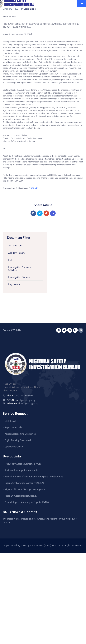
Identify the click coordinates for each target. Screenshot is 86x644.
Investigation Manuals (19, 277)
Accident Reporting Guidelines (20, 434)
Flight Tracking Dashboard (18, 440)
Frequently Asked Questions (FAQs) (23, 464)
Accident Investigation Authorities (22, 470)
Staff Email (10, 421)
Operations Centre (14, 447)
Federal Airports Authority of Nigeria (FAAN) (27, 502)
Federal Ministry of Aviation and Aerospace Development (34, 477)
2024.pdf (33, 188)
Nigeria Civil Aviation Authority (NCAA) (24, 483)
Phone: (20, 396)
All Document (15, 246)
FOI (10, 260)
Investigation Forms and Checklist (20, 269)
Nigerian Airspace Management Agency (25, 489)
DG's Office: (21, 400)
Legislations (14, 284)
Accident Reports (17, 253)
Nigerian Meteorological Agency (21, 496)
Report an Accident (14, 427)
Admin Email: (23, 403)
